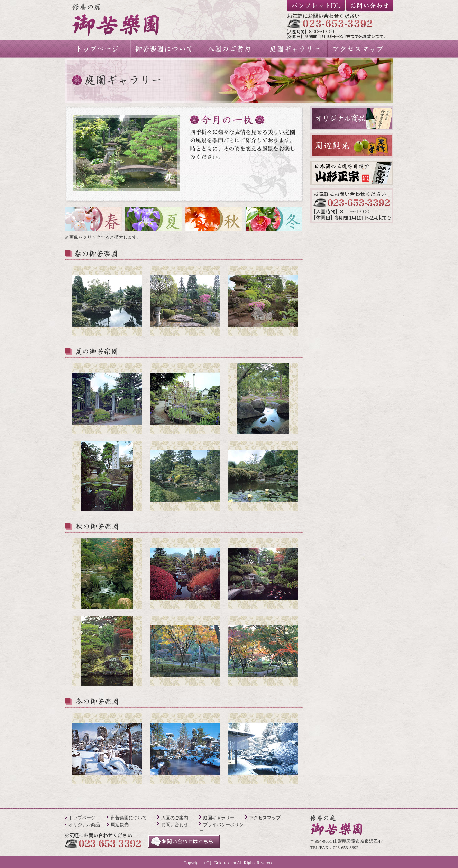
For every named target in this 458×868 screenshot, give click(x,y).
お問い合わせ (175, 825)
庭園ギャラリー (219, 818)
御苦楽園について (129, 818)
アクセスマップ (265, 818)
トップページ (82, 818)
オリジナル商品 (84, 825)
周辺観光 (120, 825)
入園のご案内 (175, 818)
